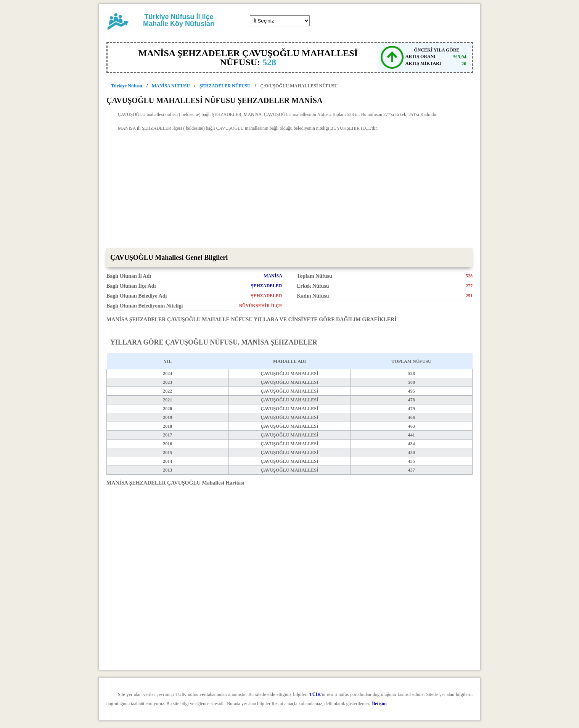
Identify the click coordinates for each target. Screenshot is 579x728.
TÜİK (315, 694)
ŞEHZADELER (267, 286)
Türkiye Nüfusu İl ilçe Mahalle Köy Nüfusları (179, 20)
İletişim (379, 704)
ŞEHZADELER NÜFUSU (225, 86)
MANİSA (273, 276)
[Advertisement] (289, 191)
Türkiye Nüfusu (127, 86)
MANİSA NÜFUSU (171, 86)
